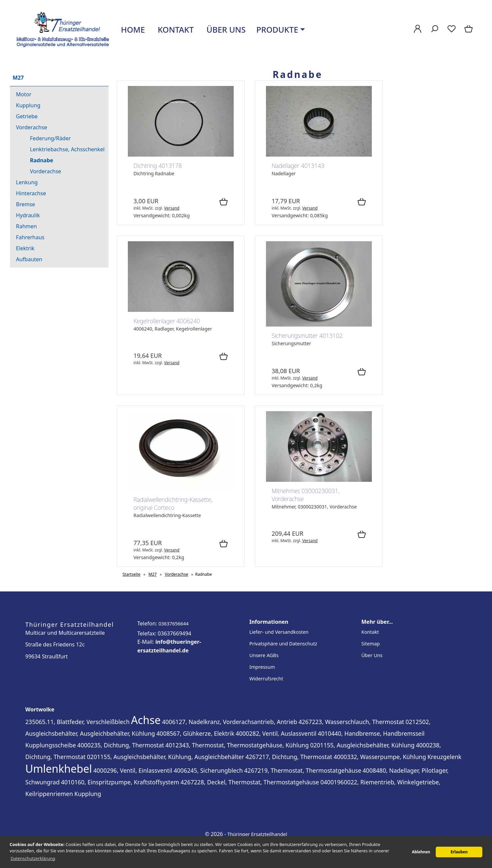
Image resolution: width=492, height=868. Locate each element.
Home (132, 29)
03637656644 (174, 624)
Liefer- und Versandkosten (279, 632)
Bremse (25, 204)
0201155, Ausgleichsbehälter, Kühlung (363, 745)
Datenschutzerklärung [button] (33, 858)
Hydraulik (28, 215)
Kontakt (175, 29)
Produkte (277, 29)
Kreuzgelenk (444, 757)
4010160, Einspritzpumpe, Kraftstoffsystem (120, 782)
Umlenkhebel (59, 769)
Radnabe (42, 160)
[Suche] (435, 32)
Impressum (262, 667)
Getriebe (27, 116)
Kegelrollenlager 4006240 (167, 321)
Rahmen (26, 226)
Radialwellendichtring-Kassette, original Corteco (173, 503)
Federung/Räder (50, 138)
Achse (146, 720)
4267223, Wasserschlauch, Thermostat (351, 722)
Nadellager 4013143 (298, 166)
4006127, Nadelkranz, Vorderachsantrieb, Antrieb (230, 722)
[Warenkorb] (469, 32)
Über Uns (372, 655)
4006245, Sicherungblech (208, 770)
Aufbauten (29, 259)
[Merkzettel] (452, 32)
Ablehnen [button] (421, 852)
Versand (172, 208)
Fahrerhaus (30, 237)
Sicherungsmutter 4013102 (307, 336)
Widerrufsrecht (266, 679)
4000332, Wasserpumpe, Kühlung (380, 757)
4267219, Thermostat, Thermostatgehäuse (303, 770)
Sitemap (371, 644)
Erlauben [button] (459, 852)
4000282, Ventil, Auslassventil (276, 733)
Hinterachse (31, 193)
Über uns (225, 29)
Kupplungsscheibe (51, 745)
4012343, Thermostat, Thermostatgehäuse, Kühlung (237, 745)
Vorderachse (32, 127)
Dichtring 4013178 (158, 166)
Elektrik (25, 248)
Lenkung (27, 182)
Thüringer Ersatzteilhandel (257, 834)
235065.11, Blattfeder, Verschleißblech (77, 722)
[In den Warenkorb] (224, 202)
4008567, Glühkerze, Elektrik (195, 733)
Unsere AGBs (264, 655)
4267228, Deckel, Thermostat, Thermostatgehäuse (250, 782)
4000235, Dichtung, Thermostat (121, 745)
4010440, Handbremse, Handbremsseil (371, 733)
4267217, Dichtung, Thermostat (289, 757)
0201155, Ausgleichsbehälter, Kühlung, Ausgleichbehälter (165, 757)
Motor (24, 94)
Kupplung (28, 105)
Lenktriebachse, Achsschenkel (67, 149)
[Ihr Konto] (418, 32)
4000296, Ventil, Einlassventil (133, 770)
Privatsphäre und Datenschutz (283, 644)
